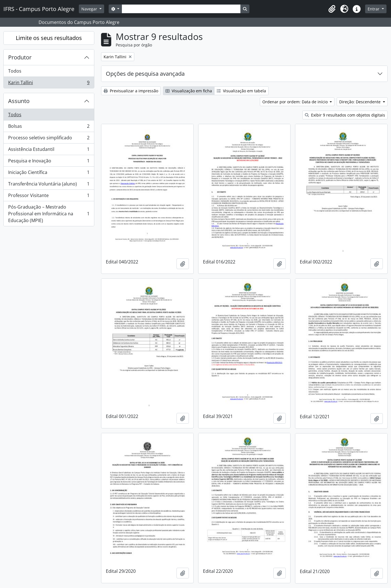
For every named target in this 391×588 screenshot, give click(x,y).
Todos (15, 71)
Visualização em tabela (241, 91)
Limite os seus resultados (49, 38)
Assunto (19, 101)
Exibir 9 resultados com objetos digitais (345, 115)
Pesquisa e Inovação (49, 162)
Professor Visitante (49, 197)
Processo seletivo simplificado (49, 139)
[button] (332, 9)
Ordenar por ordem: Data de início (296, 102)
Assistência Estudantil (49, 150)
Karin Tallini (49, 84)
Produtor (20, 57)
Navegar (90, 9)
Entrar (374, 9)
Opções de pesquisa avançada (145, 74)
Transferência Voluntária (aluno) (49, 185)
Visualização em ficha (189, 91)
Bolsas (49, 127)
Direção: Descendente (360, 102)
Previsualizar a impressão (131, 91)
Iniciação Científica (49, 174)
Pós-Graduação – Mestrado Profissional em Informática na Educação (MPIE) (49, 214)
